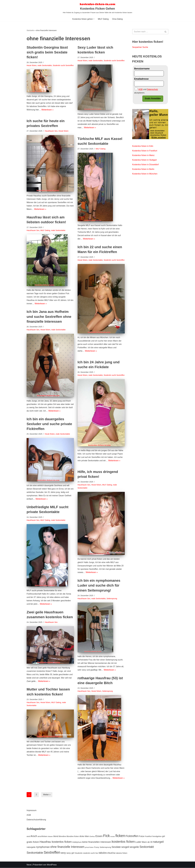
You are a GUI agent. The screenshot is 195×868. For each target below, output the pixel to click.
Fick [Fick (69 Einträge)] (106, 836)
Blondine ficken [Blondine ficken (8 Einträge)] (73, 836)
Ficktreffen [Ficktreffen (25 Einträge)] (132, 836)
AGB (29, 815)
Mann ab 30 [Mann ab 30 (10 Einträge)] (147, 842)
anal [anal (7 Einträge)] (28, 836)
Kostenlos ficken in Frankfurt (145, 151)
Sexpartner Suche (140, 47)
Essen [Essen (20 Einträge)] (99, 836)
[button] (94, 19)
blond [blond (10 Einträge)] (56, 836)
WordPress (52, 865)
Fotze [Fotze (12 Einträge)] (142, 836)
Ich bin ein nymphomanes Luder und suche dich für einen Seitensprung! (99, 585)
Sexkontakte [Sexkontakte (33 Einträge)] (35, 853)
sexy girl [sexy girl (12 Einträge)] (70, 853)
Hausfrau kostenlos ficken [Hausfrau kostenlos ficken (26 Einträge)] (56, 842)
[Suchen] (147, 32)
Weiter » (47, 795)
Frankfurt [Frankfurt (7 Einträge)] (148, 836)
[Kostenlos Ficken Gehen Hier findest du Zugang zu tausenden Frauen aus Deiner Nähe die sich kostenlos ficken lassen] (97, 8)
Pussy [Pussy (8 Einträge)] (97, 847)
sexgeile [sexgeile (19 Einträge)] (134, 847)
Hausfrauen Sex (51, 131)
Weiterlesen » (48, 113)
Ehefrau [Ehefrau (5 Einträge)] (92, 837)
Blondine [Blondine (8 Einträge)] (62, 836)
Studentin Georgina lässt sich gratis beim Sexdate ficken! (47, 52)
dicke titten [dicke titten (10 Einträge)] (84, 836)
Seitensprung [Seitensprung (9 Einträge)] (105, 847)
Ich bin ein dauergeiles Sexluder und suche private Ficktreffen (49, 424)
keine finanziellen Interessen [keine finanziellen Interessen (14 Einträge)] (97, 842)
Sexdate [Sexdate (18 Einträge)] (116, 847)
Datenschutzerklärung (36, 820)
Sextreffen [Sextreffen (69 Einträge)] (52, 852)
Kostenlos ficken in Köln (143, 146)
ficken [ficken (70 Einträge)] (120, 836)
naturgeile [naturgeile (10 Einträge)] (31, 847)
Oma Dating (117, 19)
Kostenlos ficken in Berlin (143, 170)
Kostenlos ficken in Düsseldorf (146, 165)
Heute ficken (32, 65)
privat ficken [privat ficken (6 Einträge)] (89, 847)
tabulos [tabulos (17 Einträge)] (103, 853)
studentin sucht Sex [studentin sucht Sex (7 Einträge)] (91, 853)
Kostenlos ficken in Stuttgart (145, 160)
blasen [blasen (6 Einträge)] (50, 837)
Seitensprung (112, 599)
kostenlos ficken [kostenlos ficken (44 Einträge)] (123, 842)
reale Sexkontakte (45, 65)
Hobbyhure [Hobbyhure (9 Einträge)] (77, 842)
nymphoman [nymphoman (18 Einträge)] (43, 847)
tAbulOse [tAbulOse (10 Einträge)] (111, 853)
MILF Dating (103, 19)
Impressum (32, 811)
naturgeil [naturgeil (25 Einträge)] (158, 842)
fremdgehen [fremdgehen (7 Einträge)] (157, 836)
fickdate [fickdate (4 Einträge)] (113, 837)
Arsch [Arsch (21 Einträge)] (34, 836)
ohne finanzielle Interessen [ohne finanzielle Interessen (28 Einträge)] (67, 847)
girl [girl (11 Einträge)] (164, 836)
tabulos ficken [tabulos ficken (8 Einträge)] (122, 853)
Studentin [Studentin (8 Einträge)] (79, 853)
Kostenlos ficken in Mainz (143, 156)
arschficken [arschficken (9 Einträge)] (43, 836)
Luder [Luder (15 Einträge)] (138, 842)
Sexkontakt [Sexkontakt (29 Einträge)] (147, 847)
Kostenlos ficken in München (145, 174)
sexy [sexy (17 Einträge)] (63, 853)
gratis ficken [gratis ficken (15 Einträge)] (33, 842)
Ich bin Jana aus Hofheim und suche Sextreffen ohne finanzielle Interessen (49, 317)
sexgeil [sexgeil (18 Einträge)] (125, 847)
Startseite (30, 30)
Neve (29, 865)
